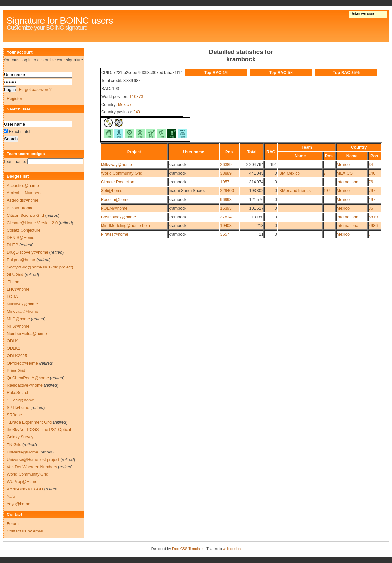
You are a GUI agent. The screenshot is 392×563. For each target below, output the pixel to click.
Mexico (125, 105)
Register (14, 98)
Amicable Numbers (24, 193)
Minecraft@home (22, 311)
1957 (225, 182)
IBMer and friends (294, 191)
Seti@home (112, 191)
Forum (13, 524)
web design (232, 549)
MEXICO (345, 173)
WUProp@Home (22, 482)
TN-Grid (14, 445)
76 (371, 182)
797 (372, 191)
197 (327, 191)
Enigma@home (21, 260)
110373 (136, 97)
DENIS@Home (21, 238)
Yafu (11, 496)
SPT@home (18, 407)
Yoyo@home (18, 504)
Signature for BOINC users (60, 20)
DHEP (12, 245)
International (348, 182)
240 (137, 112)
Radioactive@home (25, 385)
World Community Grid (122, 173)
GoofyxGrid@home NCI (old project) (40, 267)
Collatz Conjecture (24, 230)
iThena (13, 282)
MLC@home (18, 319)
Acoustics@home (23, 185)
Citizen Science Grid (25, 215)
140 (372, 173)
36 (371, 208)
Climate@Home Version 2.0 (32, 223)
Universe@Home (22, 452)
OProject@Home (22, 363)
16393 (226, 208)
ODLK (12, 341)
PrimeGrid (16, 370)
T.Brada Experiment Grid (29, 422)
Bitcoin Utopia (19, 208)
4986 (373, 226)
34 (371, 165)
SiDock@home (21, 400)
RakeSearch (18, 393)
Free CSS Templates (188, 549)
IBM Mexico (289, 173)
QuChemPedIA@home (28, 378)
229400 (227, 191)
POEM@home (114, 208)
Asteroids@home (22, 200)
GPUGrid (15, 274)
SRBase (14, 415)
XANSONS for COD (25, 489)
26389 (226, 165)
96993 (226, 200)
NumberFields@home (27, 334)
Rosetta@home (115, 200)
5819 (373, 217)
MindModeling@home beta (125, 226)
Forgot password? (35, 89)
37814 (226, 217)
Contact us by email (25, 531)
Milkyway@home (116, 165)
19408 (226, 226)
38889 (226, 173)
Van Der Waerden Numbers (32, 467)
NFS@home (18, 326)
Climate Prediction (118, 182)
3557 (225, 234)
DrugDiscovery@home (27, 252)
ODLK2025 (17, 356)
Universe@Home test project (33, 459)
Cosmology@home (118, 217)
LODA (12, 297)
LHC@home (18, 289)
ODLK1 (13, 348)
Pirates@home (115, 234)
